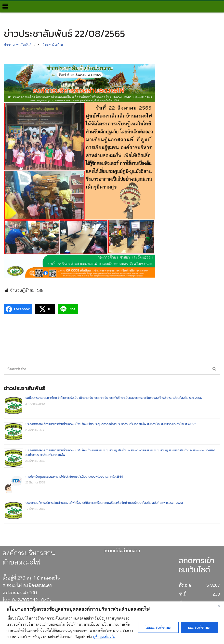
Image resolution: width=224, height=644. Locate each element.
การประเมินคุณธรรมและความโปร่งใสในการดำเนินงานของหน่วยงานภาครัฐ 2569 (74, 477)
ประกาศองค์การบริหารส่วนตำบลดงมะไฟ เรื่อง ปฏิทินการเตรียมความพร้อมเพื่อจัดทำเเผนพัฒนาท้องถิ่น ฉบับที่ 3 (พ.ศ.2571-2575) (104, 503)
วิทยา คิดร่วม (53, 45)
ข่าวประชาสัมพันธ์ (18, 45)
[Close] (219, 606)
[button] (5, 7)
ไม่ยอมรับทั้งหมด (158, 627)
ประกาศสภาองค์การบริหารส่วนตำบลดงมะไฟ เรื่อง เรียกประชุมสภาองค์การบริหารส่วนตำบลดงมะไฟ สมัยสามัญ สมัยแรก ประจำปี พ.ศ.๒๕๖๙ (111, 424)
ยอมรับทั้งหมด (199, 627)
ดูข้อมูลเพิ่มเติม (104, 637)
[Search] (214, 369)
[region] (112, 623)
